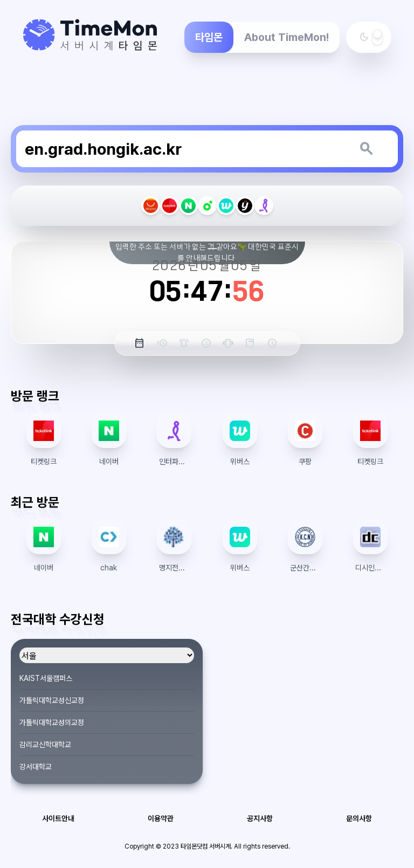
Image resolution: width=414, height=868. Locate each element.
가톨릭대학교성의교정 (52, 722)
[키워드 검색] (366, 149)
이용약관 (161, 818)
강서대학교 (36, 767)
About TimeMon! (287, 37)
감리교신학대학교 (45, 745)
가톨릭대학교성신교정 (52, 700)
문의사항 (359, 818)
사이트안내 (58, 818)
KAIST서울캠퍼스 (46, 678)
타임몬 (209, 37)
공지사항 (260, 818)
